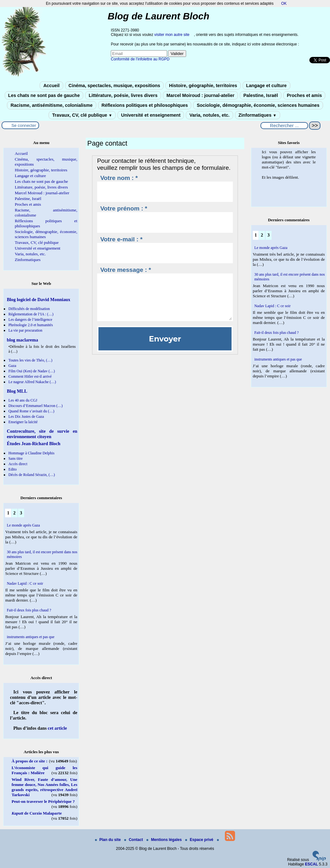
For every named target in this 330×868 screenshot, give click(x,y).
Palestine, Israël (261, 95)
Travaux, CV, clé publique (82, 115)
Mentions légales (165, 840)
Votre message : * (126, 270)
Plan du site (108, 840)
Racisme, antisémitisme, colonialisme (51, 105)
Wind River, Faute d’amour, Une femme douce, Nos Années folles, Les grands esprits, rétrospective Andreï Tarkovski (44, 787)
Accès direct (18, 464)
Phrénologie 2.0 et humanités (30, 325)
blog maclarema (22, 340)
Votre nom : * (119, 178)
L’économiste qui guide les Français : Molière (44, 770)
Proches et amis (304, 95)
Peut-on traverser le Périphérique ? (43, 801)
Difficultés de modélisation (29, 309)
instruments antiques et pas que (30, 637)
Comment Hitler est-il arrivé (30, 376)
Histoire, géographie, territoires (203, 86)
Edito (12, 469)
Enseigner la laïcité (23, 422)
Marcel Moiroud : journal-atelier (200, 95)
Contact (134, 840)
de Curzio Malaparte (37, 813)
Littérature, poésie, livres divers (123, 95)
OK (284, 3)
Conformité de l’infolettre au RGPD (140, 59)
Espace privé (200, 840)
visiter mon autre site (172, 35)
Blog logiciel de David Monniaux (38, 300)
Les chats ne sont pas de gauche (44, 95)
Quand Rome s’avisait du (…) (31, 411)
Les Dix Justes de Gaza (26, 417)
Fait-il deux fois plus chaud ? (29, 610)
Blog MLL (17, 391)
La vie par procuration (25, 330)
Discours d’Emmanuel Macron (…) (35, 406)
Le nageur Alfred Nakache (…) (32, 382)
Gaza (12, 366)
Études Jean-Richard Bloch (34, 444)
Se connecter (24, 125)
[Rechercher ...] (284, 126)
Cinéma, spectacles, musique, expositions (114, 86)
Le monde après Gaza (23, 525)
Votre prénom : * (124, 208)
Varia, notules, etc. (209, 115)
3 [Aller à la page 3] (21, 513)
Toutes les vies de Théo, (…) (30, 360)
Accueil (51, 86)
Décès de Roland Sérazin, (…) (31, 475)
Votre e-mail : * (121, 239)
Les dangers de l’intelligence (30, 320)
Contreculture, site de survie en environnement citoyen (42, 434)
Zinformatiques (258, 115)
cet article (57, 728)
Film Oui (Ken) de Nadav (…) (31, 371)
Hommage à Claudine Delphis (31, 453)
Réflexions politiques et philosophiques (145, 105)
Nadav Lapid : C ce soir (25, 583)
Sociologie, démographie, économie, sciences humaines (258, 105)
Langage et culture (266, 86)
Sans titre (15, 458)
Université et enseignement (151, 115)
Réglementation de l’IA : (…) (31, 314)
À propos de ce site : (29, 761)
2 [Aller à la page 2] (14, 513)
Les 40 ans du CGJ (23, 400)
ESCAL (311, 864)
